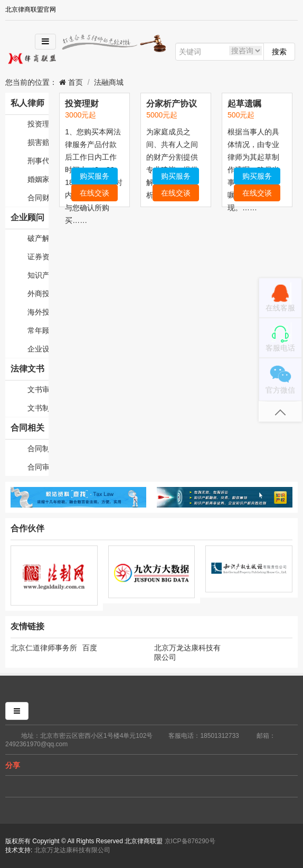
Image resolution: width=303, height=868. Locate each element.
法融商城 (109, 82)
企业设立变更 (38, 349)
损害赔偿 (38, 142)
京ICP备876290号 (190, 841)
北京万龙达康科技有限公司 (187, 652)
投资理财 (38, 124)
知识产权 (38, 275)
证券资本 (38, 257)
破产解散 (38, 238)
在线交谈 (94, 193)
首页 (74, 82)
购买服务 (94, 176)
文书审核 (38, 389)
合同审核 (38, 467)
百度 (90, 648)
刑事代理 (38, 161)
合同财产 (38, 198)
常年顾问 (38, 330)
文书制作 (38, 408)
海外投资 (38, 312)
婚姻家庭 (38, 179)
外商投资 (38, 294)
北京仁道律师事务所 (44, 648)
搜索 (279, 52)
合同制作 (38, 448)
